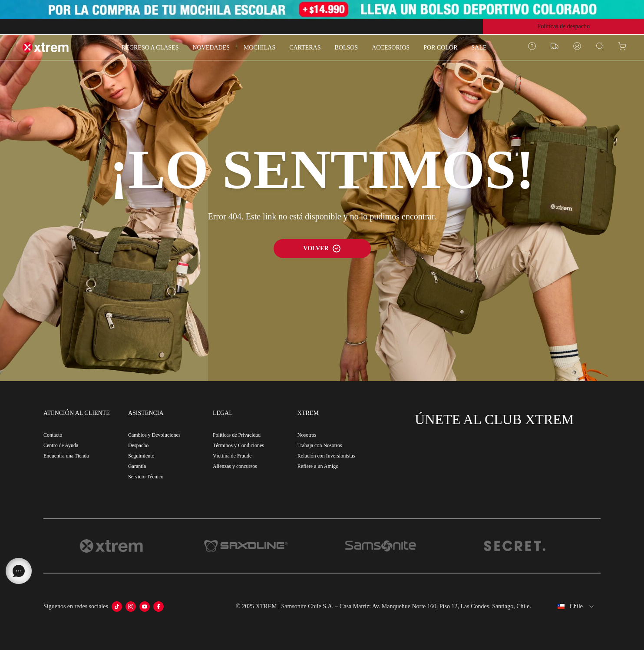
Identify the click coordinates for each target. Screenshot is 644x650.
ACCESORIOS (391, 48)
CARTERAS (305, 48)
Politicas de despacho (563, 26)
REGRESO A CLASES (150, 48)
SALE (479, 48)
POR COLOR (440, 48)
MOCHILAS (259, 48)
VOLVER (322, 249)
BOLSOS (346, 48)
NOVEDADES (211, 48)
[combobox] (569, 607)
